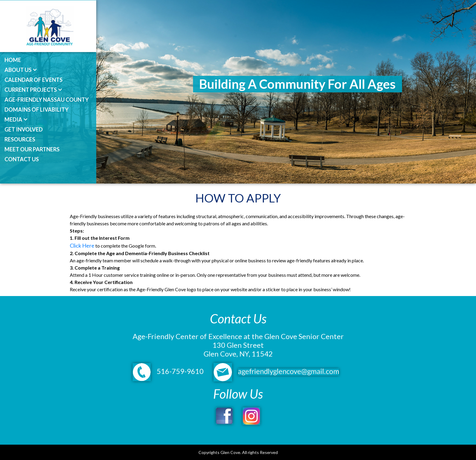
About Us (18, 70)
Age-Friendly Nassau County (47, 100)
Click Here (82, 245)
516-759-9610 (168, 371)
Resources (20, 139)
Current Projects (31, 90)
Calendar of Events (34, 80)
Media (13, 119)
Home (13, 60)
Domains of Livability (37, 110)
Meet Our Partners (32, 149)
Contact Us (22, 159)
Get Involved (24, 129)
